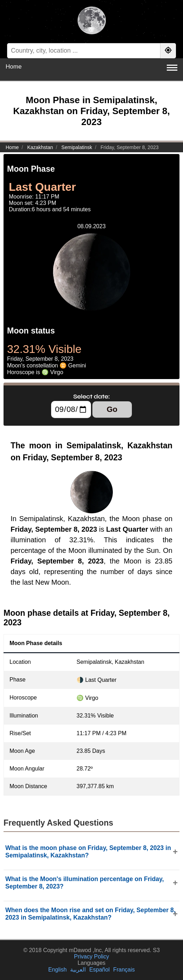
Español (99, 970)
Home (14, 67)
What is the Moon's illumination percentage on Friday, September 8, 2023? (85, 883)
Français (124, 970)
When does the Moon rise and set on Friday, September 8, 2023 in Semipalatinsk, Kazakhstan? (90, 914)
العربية (78, 970)
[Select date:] (71, 409)
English (57, 970)
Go (112, 409)
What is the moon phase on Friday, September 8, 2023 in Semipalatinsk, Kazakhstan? (88, 852)
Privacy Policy (92, 957)
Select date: (92, 396)
